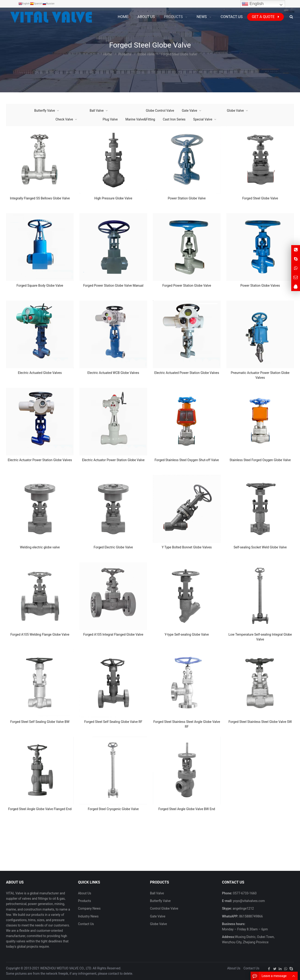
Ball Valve (97, 111)
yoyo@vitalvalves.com (249, 901)
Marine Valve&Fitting (140, 119)
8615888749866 (251, 916)
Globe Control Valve (160, 111)
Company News (89, 908)
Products (85, 901)
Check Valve (64, 119)
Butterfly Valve (45, 111)
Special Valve (203, 119)
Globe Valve (235, 111)
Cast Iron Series (174, 119)
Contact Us (86, 924)
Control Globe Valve (164, 908)
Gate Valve (189, 111)
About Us (85, 893)
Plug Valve (110, 119)
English (253, 4)
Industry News (88, 916)
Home (123, 17)
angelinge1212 (243, 908)
